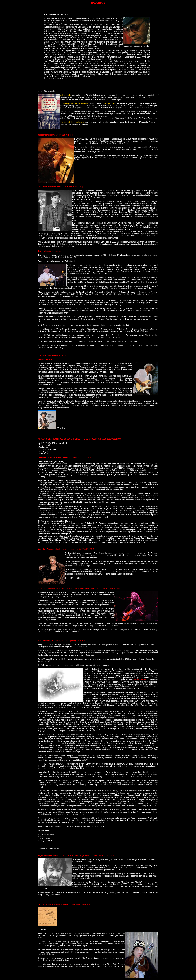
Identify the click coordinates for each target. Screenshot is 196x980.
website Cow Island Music (48, 849)
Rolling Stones (106, 280)
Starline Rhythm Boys (63, 659)
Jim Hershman (51, 760)
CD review (61, 428)
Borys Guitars (119, 671)
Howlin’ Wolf (121, 311)
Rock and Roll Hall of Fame (98, 282)
